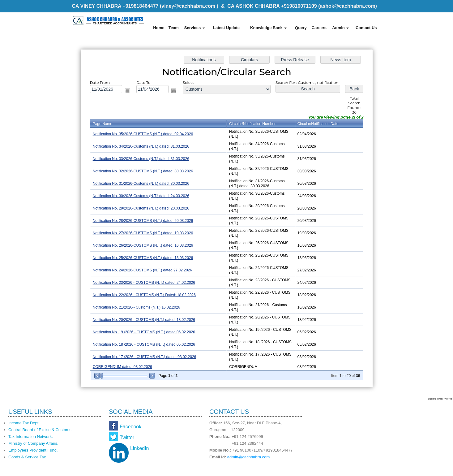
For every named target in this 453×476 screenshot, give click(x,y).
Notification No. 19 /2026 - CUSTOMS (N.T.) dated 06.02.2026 (144, 332)
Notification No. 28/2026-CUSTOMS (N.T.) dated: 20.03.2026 (143, 221)
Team (174, 28)
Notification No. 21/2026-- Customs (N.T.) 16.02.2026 (136, 307)
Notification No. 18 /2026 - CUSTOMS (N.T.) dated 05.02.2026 (144, 344)
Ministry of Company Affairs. (33, 443)
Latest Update (226, 28)
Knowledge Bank (268, 28)
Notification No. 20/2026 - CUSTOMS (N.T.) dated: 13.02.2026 (144, 320)
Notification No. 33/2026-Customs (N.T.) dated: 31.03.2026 (141, 159)
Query (301, 28)
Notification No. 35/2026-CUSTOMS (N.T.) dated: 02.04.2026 (143, 134)
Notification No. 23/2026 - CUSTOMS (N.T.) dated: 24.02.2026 (144, 283)
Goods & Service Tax (27, 457)
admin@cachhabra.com (248, 457)
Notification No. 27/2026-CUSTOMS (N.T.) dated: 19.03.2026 (143, 233)
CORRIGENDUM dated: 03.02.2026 (122, 367)
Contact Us (366, 28)
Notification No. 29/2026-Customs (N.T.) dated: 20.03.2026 (141, 208)
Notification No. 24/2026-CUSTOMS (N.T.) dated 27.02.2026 (142, 270)
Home (159, 28)
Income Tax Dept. (24, 423)
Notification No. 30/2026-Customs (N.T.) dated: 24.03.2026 (141, 196)
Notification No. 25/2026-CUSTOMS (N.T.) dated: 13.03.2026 (143, 258)
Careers (319, 28)
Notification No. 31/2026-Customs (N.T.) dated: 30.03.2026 (141, 184)
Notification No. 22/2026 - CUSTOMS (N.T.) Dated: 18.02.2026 (144, 295)
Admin (340, 28)
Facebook (130, 427)
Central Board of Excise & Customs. (40, 430)
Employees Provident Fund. (33, 450)
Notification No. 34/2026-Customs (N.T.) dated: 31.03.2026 (141, 146)
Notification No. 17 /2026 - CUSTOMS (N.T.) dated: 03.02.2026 (144, 357)
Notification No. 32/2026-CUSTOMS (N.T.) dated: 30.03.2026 (143, 171)
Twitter (127, 437)
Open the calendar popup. (127, 91)
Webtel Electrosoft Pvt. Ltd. (354, 469)
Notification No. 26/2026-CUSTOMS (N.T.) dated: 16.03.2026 (143, 245)
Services (195, 28)
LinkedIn (140, 448)
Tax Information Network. (31, 437)
